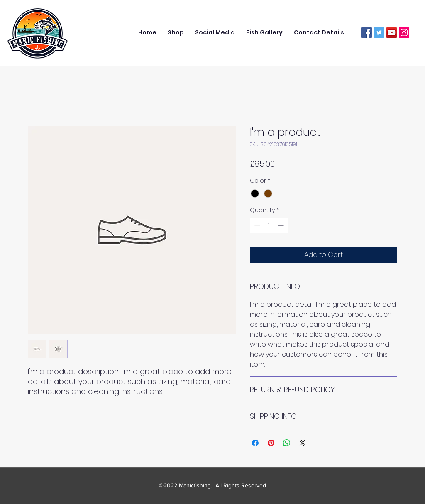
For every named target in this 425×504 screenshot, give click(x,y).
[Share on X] (303, 443)
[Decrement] (256, 226)
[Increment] (282, 226)
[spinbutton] (269, 226)
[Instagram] (404, 33)
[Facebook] (367, 33)
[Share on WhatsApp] (287, 443)
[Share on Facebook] (255, 443)
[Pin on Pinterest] (271, 443)
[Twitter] (379, 33)
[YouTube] (392, 33)
